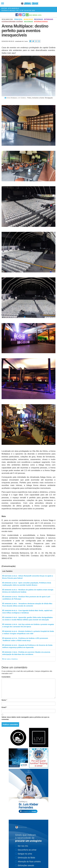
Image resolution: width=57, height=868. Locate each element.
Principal (18, 19)
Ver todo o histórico (10, 659)
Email (4, 707)
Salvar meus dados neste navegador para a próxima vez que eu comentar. (25, 718)
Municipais (28, 19)
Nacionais (28, 22)
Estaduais (49, 19)
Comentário (6, 677)
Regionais (39, 19)
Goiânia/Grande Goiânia (12, 22)
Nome (4, 700)
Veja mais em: (7, 19)
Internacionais (41, 22)
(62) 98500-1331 (35, 15)
